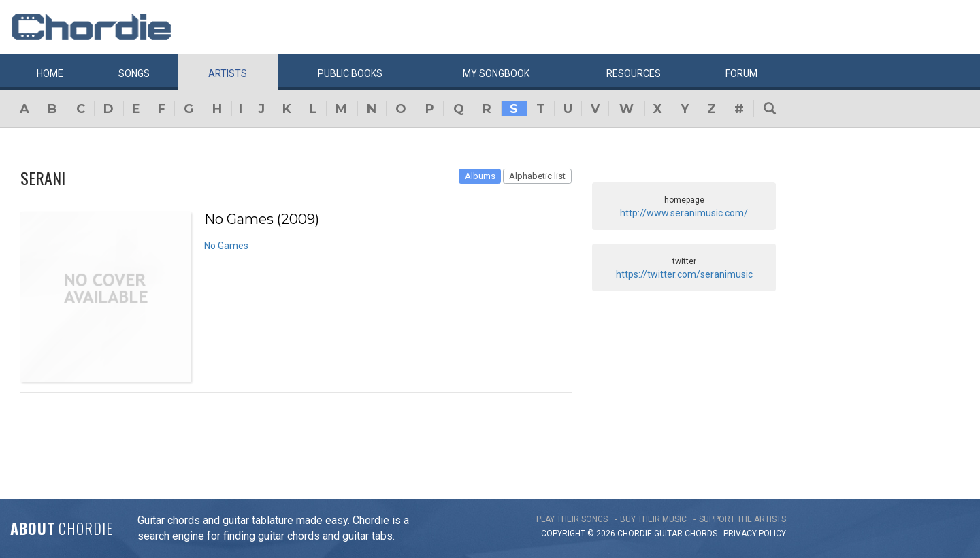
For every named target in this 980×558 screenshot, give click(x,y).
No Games (226, 246)
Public (350, 73)
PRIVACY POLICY (755, 534)
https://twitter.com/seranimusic (684, 274)
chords (701, 534)
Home (50, 73)
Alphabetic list (537, 176)
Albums (480, 176)
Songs (134, 73)
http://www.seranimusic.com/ (684, 213)
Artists (228, 73)
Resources (634, 73)
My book (496, 73)
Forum (741, 73)
